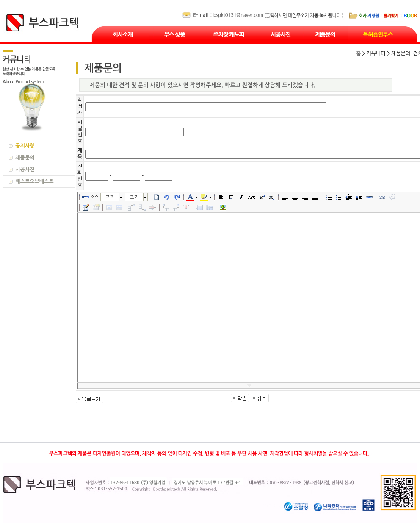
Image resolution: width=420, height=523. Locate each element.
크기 (134, 197)
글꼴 (110, 197)
